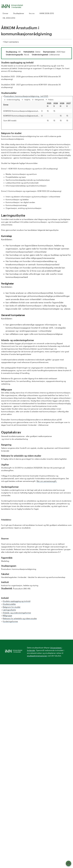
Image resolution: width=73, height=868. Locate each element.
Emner (5, 13)
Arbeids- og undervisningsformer (17, 613)
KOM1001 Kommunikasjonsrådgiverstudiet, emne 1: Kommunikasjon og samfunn (38, 116)
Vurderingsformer (10, 621)
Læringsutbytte (9, 610)
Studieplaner (19, 13)
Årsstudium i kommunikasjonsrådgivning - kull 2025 (26, 96)
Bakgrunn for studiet (12, 607)
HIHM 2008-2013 (47, 13)
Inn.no (32, 13)
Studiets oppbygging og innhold (17, 601)
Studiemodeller (9, 604)
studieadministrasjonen (37, 656)
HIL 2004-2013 (9, 18)
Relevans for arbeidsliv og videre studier (20, 618)
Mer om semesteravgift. (47, 481)
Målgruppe (7, 615)
